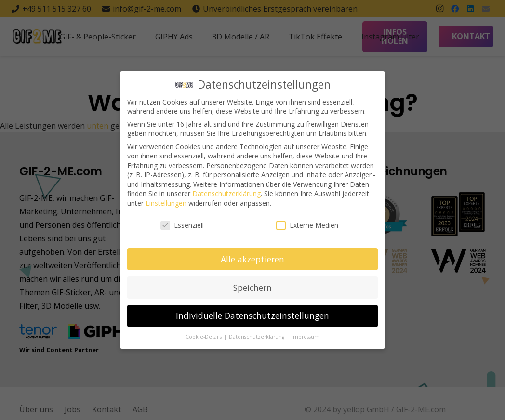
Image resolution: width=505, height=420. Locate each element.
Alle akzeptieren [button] (252, 258)
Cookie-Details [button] (204, 336)
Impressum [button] (306, 336)
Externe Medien (307, 224)
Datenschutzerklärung (226, 192)
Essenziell (182, 224)
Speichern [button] (252, 286)
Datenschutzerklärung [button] (257, 336)
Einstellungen (166, 202)
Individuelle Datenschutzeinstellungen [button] (252, 315)
